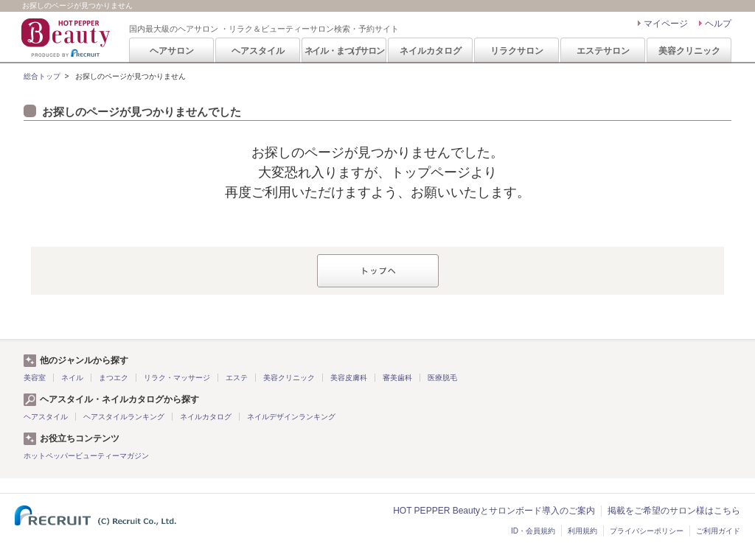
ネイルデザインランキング (291, 417)
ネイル (72, 378)
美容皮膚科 (349, 378)
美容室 (35, 378)
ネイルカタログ (431, 51)
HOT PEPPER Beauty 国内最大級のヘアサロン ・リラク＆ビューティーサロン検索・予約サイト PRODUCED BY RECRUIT (67, 38)
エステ (237, 378)
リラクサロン (517, 51)
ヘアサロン (172, 51)
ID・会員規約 (533, 531)
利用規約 (582, 531)
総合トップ (42, 76)
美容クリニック (689, 51)
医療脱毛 (442, 378)
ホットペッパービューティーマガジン (86, 456)
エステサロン (603, 51)
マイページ (666, 24)
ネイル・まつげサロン (344, 51)
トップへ (378, 271)
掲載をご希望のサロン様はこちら (674, 511)
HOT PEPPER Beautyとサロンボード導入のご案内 (494, 511)
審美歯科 (397, 378)
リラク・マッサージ (177, 378)
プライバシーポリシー (647, 531)
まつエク (114, 378)
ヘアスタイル (258, 51)
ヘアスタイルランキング (124, 417)
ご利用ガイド (718, 531)
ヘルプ (718, 24)
